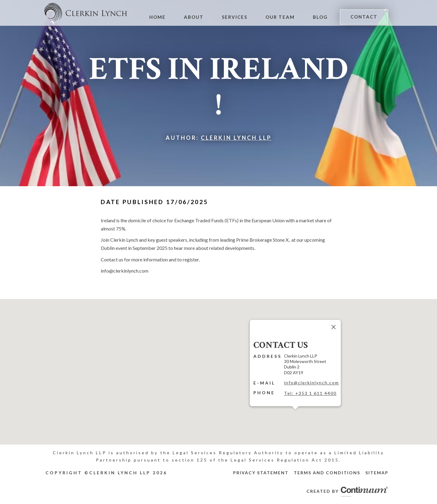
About (197, 17)
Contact (364, 17)
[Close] (334, 327)
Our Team (281, 17)
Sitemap (377, 473)
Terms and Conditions (327, 473)
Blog (321, 17)
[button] (295, 413)
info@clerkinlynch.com (312, 383)
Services (237, 17)
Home (161, 17)
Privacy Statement (261, 473)
